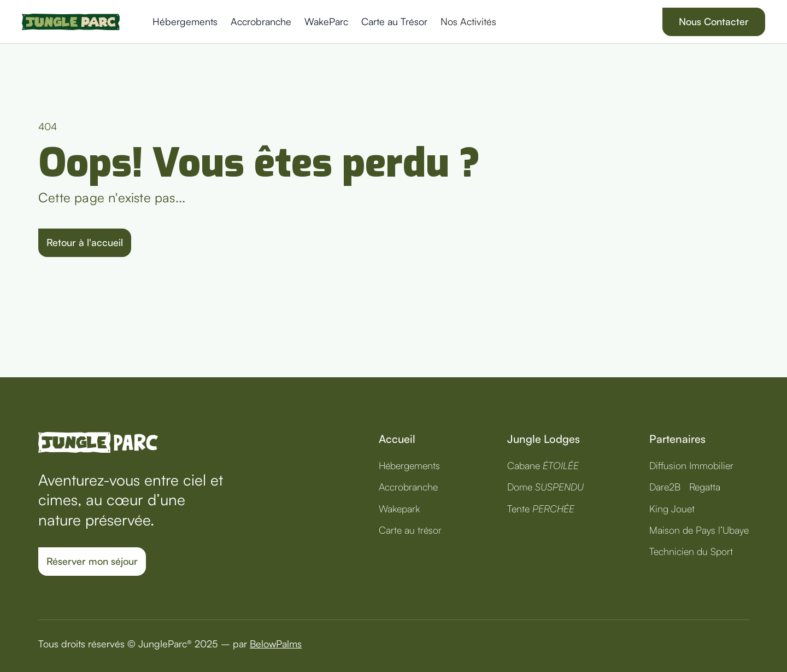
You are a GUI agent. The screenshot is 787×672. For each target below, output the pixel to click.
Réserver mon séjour (92, 561)
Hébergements (185, 21)
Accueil (397, 439)
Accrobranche (261, 21)
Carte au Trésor (394, 21)
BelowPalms (276, 644)
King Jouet (672, 509)
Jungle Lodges (544, 439)
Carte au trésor (410, 530)
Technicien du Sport (691, 551)
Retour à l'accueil (85, 242)
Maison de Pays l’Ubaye (699, 530)
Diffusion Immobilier (691, 465)
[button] (471, 22)
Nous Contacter (714, 21)
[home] (71, 22)
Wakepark (399, 509)
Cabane (543, 465)
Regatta (705, 487)
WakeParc (326, 21)
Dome (545, 487)
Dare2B (665, 487)
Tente (541, 509)
